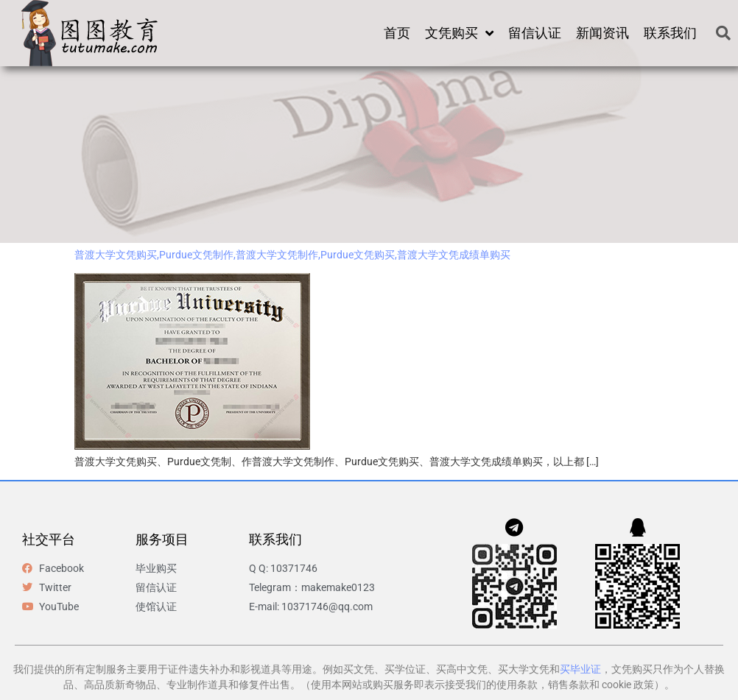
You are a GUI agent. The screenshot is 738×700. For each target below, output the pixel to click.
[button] (723, 33)
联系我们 (670, 33)
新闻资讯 (602, 33)
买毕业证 (580, 669)
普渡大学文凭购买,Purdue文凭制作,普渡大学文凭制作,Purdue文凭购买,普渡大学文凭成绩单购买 (292, 255)
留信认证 (535, 33)
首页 (397, 33)
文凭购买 (459, 33)
